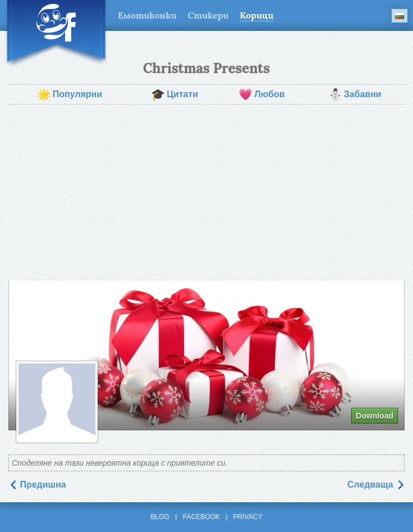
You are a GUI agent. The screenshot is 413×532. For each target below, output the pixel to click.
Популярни (70, 94)
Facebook (201, 517)
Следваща (376, 485)
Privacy (248, 517)
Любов (261, 94)
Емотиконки (147, 15)
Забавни (355, 94)
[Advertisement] (206, 192)
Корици (256, 15)
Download (375, 416)
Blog (160, 517)
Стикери (208, 15)
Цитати (175, 94)
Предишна (37, 485)
